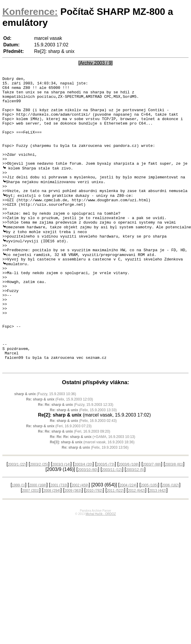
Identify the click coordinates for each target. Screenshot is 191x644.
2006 (171, 541)
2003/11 (112, 525)
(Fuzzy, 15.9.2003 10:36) (45, 450)
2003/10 (88, 525)
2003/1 (17, 520)
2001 (59, 541)
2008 (52, 546)
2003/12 (135, 525)
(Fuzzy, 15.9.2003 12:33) (76, 460)
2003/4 (83, 520)
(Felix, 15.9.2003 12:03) (59, 455)
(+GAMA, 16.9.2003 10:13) (93, 492)
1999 (19, 541)
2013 (158, 546)
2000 (38, 541)
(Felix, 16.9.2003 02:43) (83, 476)
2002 (80, 541)
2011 (115, 546)
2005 (149, 541)
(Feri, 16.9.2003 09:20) (74, 487)
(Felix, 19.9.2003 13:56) (95, 503)
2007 (31, 546)
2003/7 (152, 520)
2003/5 (105, 520)
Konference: (30, 12)
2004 (128, 541)
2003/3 (61, 520)
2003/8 (174, 520)
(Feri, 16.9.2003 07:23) (59, 482)
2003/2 (39, 520)
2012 (136, 546)
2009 (73, 546)
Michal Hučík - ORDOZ (101, 570)
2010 (94, 546)
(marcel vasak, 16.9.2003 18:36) (92, 498)
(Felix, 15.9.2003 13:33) (83, 466)
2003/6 (129, 520)
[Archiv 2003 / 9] (95, 63)
